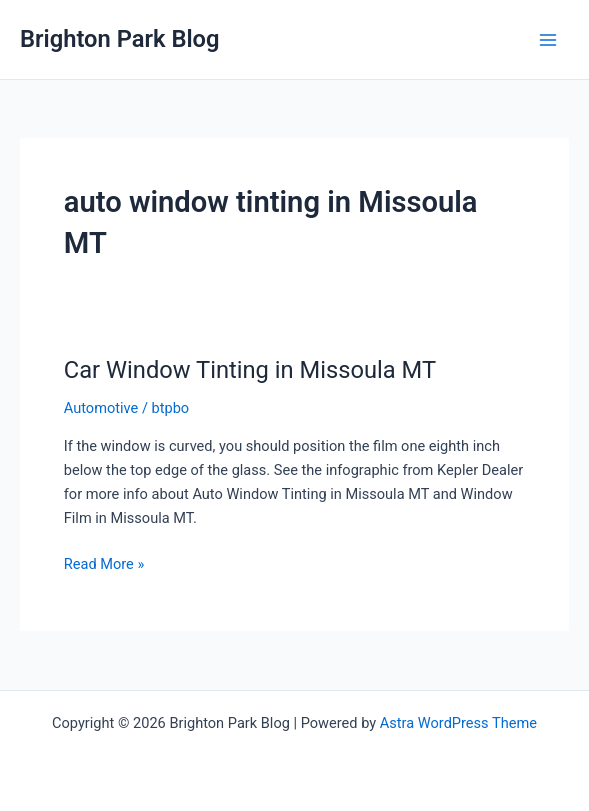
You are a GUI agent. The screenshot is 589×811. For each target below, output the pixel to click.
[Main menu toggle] (548, 40)
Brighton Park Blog (120, 39)
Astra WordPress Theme (458, 723)
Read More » (104, 564)
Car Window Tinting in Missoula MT (250, 370)
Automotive (101, 408)
